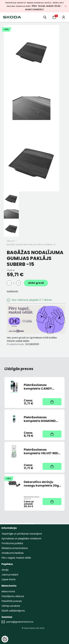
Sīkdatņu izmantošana (15, 548)
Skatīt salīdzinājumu (13, 611)
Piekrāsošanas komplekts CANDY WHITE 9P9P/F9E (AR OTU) (39, 387)
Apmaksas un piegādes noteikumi (21, 539)
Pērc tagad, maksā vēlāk (16, 558)
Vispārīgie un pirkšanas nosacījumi (22, 534)
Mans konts (8, 591)
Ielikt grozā (36, 283)
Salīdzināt (12, 291)
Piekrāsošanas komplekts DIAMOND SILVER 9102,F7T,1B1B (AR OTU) (42, 419)
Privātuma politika (12, 543)
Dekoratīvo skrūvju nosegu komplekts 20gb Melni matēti (42, 484)
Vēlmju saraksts (11, 606)
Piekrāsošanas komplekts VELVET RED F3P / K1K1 (41, 451)
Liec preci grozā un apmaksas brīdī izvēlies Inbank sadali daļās (32, 339)
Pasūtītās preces (12, 601)
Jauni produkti (10, 575)
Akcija (5, 570)
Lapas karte (8, 579)
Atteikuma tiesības (13, 553)
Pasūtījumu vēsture (13, 596)
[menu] (45, 17)
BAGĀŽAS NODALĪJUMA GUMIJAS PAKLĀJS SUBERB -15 (31, 245)
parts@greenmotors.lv (20, 622)
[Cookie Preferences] (5, 639)
